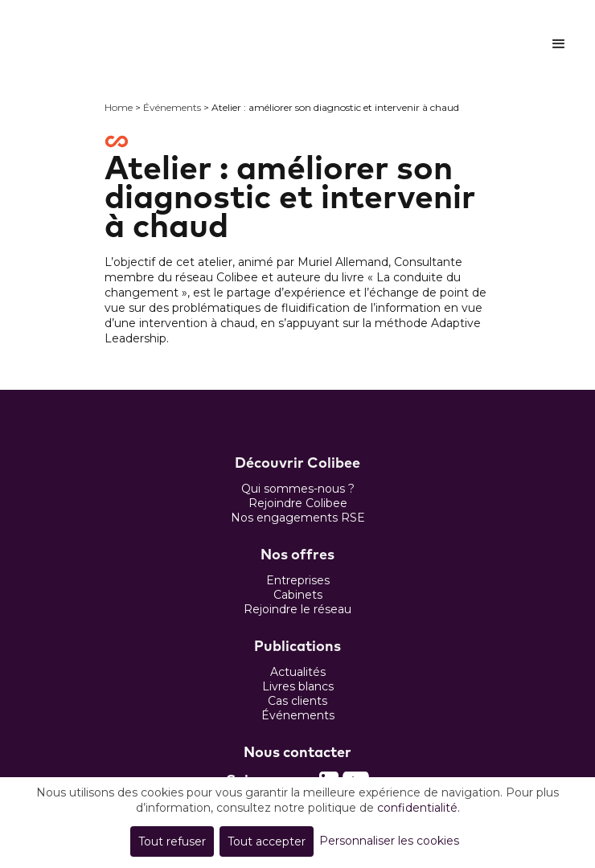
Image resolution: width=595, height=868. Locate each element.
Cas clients (297, 701)
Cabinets (298, 595)
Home (119, 107)
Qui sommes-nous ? (298, 489)
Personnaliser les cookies (389, 841)
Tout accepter (267, 841)
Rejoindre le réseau (297, 609)
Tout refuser (172, 841)
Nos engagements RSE (298, 518)
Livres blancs (298, 686)
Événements (172, 107)
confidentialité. (419, 808)
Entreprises (298, 580)
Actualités (298, 672)
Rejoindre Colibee (298, 503)
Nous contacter (297, 753)
